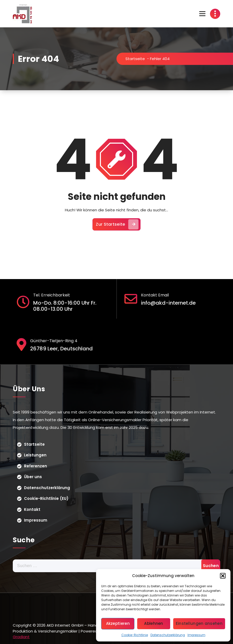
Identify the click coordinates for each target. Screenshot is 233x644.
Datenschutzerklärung (168, 635)
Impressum (196, 635)
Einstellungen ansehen (199, 623)
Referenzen (36, 466)
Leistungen (35, 455)
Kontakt (32, 509)
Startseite (135, 59)
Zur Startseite (117, 224)
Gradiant (21, 637)
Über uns (33, 477)
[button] (223, 576)
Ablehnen (154, 623)
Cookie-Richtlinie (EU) (46, 498)
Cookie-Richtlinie (135, 635)
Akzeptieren (118, 623)
